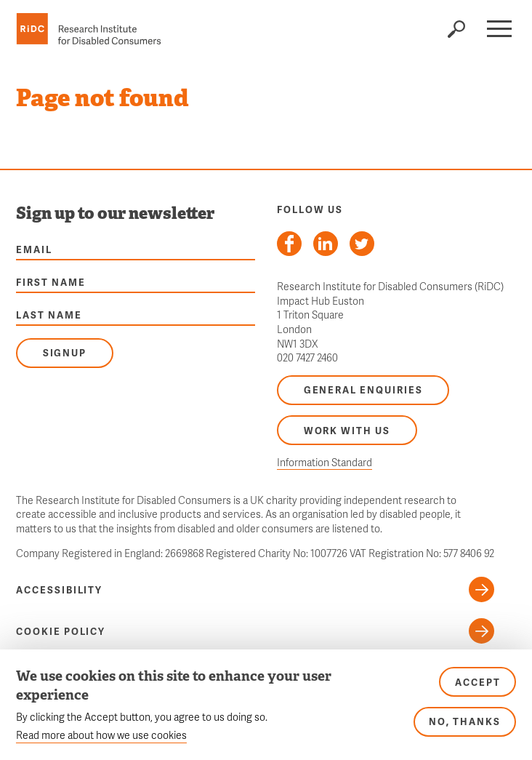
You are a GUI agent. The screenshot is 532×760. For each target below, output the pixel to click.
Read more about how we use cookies (101, 735)
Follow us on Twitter (362, 244)
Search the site (456, 29)
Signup (65, 353)
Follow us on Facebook (289, 244)
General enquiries (363, 390)
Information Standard (325, 462)
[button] (499, 29)
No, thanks (465, 721)
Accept (478, 682)
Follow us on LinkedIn (326, 244)
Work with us (347, 431)
